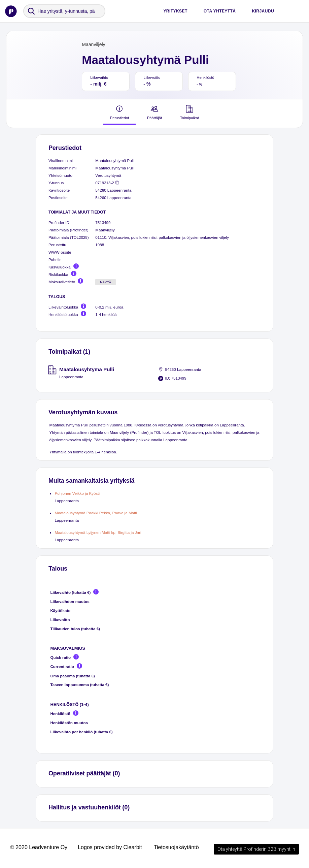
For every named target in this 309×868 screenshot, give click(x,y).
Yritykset (175, 11)
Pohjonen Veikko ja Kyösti (77, 493)
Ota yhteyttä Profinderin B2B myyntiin (256, 849)
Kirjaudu (263, 11)
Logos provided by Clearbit (110, 847)
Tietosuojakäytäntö (176, 847)
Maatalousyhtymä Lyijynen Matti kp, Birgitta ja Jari (98, 532)
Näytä (106, 282)
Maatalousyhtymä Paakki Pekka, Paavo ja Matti (96, 513)
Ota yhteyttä (220, 11)
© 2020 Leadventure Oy (39, 847)
